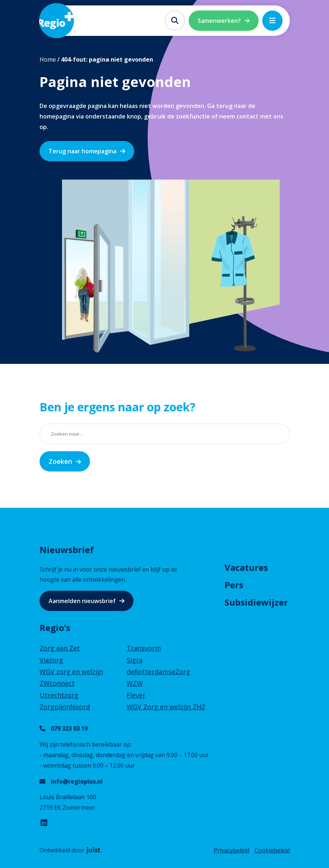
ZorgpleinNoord (65, 707)
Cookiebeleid (272, 850)
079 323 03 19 (69, 728)
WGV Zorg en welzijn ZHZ (166, 707)
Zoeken (60, 461)
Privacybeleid (231, 850)
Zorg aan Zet (60, 648)
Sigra (135, 660)
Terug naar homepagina (83, 151)
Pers (234, 585)
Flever (136, 695)
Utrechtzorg (59, 695)
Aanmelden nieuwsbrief (82, 601)
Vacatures (246, 567)
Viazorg (51, 660)
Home (48, 59)
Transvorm (144, 648)
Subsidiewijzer (256, 602)
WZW (135, 683)
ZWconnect (57, 683)
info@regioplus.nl (77, 781)
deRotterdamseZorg (158, 672)
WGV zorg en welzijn (71, 672)
